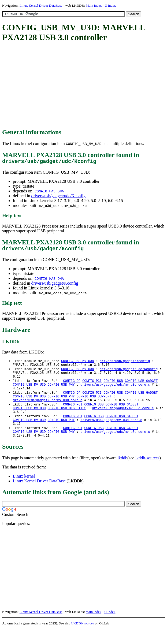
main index (94, 627)
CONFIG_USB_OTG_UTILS (67, 418)
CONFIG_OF (72, 387)
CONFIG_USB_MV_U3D (77, 364)
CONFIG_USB (113, 387)
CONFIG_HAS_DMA (49, 192)
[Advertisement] (85, 86)
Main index (94, 5)
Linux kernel (24, 491)
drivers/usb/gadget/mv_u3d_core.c (123, 418)
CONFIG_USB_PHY (61, 391)
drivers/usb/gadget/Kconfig (55, 286)
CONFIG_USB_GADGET (141, 387)
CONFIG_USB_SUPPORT (94, 405)
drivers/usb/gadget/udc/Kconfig (58, 197)
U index (110, 5)
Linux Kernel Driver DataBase (41, 5)
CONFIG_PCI (92, 387)
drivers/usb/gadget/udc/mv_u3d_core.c (115, 391)
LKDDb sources (83, 638)
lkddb (123, 473)
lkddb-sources (147, 473)
